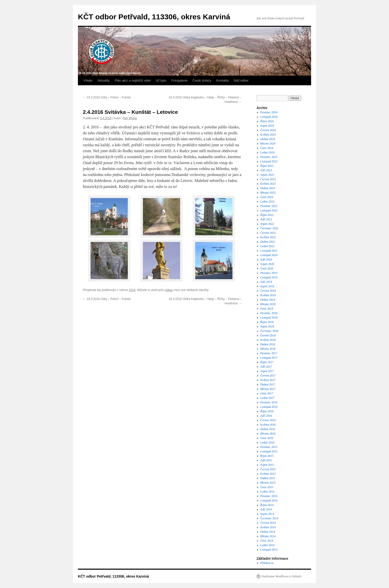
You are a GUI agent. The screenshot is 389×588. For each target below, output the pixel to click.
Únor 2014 (267, 541)
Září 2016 (266, 416)
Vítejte (88, 80)
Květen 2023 (268, 184)
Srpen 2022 (267, 224)
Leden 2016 (268, 442)
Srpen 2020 (267, 264)
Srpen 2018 (267, 326)
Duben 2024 (268, 139)
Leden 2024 (268, 152)
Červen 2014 (268, 523)
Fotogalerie (179, 80)
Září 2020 (266, 260)
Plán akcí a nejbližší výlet (133, 80)
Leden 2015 (268, 492)
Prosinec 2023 (269, 157)
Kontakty (223, 80)
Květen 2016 (268, 425)
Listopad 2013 (269, 550)
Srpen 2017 (267, 371)
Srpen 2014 (267, 514)
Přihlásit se (267, 563)
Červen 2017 (268, 376)
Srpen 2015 (267, 465)
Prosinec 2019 (269, 273)
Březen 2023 (268, 193)
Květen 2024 (268, 135)
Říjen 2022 (267, 215)
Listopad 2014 (269, 500)
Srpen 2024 (267, 126)
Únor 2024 (267, 148)
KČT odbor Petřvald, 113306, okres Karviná (154, 17)
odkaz (169, 290)
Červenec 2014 (269, 518)
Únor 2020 (267, 268)
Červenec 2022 (269, 228)
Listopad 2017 (269, 358)
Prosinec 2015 (269, 447)
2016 (132, 290)
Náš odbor (241, 80)
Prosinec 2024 (269, 112)
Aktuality (104, 80)
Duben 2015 (268, 478)
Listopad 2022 (269, 210)
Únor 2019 (267, 309)
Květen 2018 (268, 340)
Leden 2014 (268, 545)
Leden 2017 (268, 398)
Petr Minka (130, 118)
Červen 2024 (268, 130)
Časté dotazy (202, 80)
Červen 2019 (268, 291)
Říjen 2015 (267, 456)
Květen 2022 (268, 237)
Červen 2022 (268, 233)
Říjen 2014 (267, 505)
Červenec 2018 (269, 331)
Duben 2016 (268, 429)
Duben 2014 (268, 532)
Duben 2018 (268, 344)
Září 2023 (266, 170)
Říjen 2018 (267, 322)
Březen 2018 (268, 349)
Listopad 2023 (269, 161)
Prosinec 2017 (269, 353)
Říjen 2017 (267, 362)
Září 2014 (266, 509)
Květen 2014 (268, 527)
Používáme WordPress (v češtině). (282, 576)
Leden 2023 (268, 202)
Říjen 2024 (267, 121)
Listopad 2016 (269, 407)
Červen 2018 (268, 335)
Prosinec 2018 (269, 313)
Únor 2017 (267, 393)
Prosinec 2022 (269, 206)
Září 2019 (266, 282)
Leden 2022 (268, 246)
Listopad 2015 (269, 451)
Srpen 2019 (267, 286)
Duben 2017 (268, 384)
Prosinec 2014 (269, 496)
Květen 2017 (268, 380)
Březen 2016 (268, 434)
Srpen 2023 (267, 175)
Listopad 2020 (269, 255)
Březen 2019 (268, 304)
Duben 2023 (268, 188)
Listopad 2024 (269, 117)
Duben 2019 (268, 300)
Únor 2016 (267, 438)
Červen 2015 (268, 469)
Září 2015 (266, 460)
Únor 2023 (267, 197)
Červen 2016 (268, 420)
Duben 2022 (268, 242)
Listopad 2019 (269, 277)
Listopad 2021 (269, 251)
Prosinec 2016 (269, 402)
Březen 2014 (268, 536)
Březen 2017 (268, 389)
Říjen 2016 (267, 411)
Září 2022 (266, 219)
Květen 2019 (268, 295)
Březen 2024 (268, 144)
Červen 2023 (268, 179)
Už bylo (161, 80)
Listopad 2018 (269, 318)
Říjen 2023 (267, 166)
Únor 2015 (267, 487)
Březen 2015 (268, 483)
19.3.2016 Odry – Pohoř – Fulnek (107, 97)
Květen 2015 (268, 474)
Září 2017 (266, 367)
